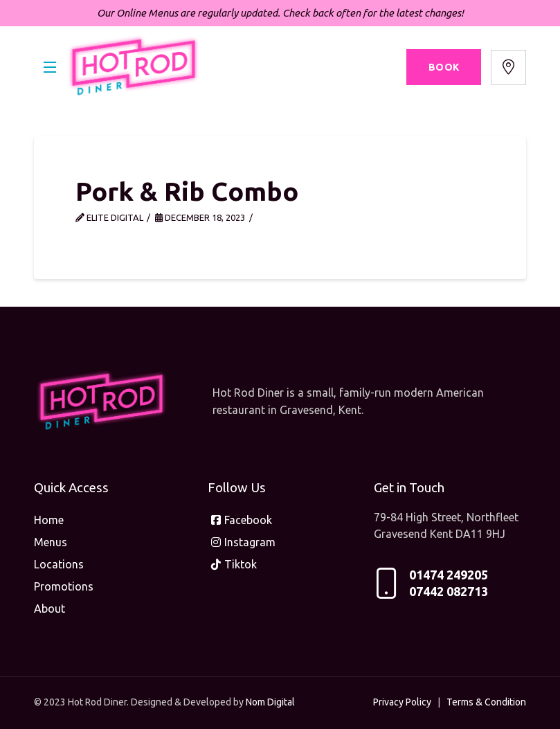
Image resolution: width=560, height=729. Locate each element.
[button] (50, 67)
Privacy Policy (402, 702)
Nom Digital (270, 702)
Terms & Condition (486, 702)
